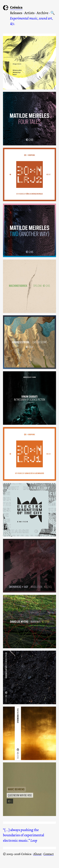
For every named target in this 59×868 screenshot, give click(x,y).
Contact (49, 854)
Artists (29, 13)
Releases (16, 13)
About (37, 854)
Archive (42, 13)
